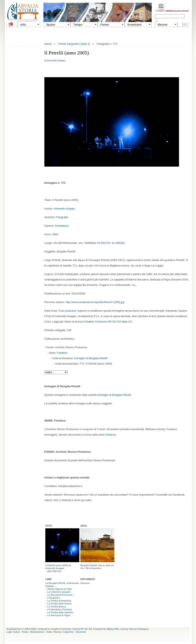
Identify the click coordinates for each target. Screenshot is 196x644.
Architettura (62, 226)
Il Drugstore (54, 598)
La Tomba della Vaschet (60, 612)
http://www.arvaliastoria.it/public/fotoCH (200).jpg (95, 302)
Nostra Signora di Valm (60, 589)
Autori (17, 632)
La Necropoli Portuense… (61, 595)
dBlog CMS (113, 629)
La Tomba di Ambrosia (59, 601)
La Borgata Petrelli (55, 583)
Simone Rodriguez (139, 629)
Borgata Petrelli (89, 565)
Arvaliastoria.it (14, 629)
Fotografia (62, 217)
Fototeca (62, 353)
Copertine (68, 632)
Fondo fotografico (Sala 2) (74, 44)
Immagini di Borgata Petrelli (91, 358)
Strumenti (81, 632)
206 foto (57, 571)
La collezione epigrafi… (60, 592)
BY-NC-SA (86, 629)
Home (48, 44)
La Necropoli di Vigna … (60, 615)
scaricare (71, 311)
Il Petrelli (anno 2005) (57, 565)
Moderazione (37, 632)
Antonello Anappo (56, 60)
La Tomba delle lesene (59, 604)
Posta (25, 632)
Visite (49, 632)
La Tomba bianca (57, 607)
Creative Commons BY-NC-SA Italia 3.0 (108, 322)
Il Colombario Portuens (60, 609)
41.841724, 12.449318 (111, 243)
